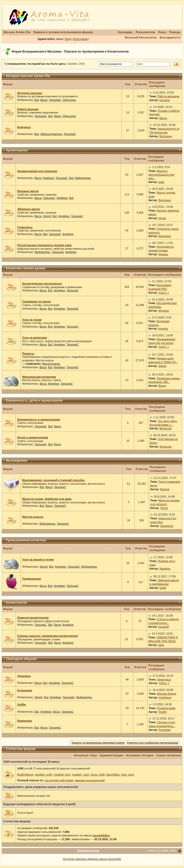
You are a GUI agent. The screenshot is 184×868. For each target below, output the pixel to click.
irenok (162, 218)
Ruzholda (165, 730)
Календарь (125, 32)
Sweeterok (167, 526)
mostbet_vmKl (43, 775)
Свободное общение (22, 659)
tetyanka (164, 311)
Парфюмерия (32, 579)
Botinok (165, 489)
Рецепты (28, 354)
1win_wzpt (128, 775)
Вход (68, 39)
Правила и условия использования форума (63, 32)
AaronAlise (113, 775)
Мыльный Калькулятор (141, 38)
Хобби (21, 705)
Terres (164, 508)
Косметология (17, 603)
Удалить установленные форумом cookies (98, 743)
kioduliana (165, 697)
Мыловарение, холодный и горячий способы (53, 480)
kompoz (163, 329)
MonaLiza (166, 428)
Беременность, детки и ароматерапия (34, 401)
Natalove (165, 569)
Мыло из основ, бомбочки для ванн (47, 499)
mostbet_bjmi (62, 775)
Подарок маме (166, 708)
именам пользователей (90, 780)
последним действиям (59, 780)
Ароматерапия (17, 150)
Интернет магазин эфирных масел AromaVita (92, 859)
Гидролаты (25, 227)
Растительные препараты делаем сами (44, 245)
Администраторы (51, 134)
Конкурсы (24, 127)
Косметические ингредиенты (42, 284)
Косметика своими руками (26, 268)
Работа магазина (168, 96)
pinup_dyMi (98, 775)
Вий (37, 100)
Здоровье (24, 676)
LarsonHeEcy (101, 835)
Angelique (48, 178)
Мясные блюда (167, 694)
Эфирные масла (28, 209)
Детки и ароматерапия (33, 437)
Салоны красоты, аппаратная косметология (47, 636)
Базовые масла (28, 191)
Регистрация (80, 39)
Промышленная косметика (26, 540)
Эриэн (162, 366)
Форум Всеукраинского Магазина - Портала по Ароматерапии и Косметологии (70, 52)
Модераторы (83, 178)
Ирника (163, 254)
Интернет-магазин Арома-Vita (28, 76)
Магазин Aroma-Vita (17, 32)
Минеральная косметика (39, 377)
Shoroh (47, 216)
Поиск (162, 32)
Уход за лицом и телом (38, 559)
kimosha (164, 100)
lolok (161, 645)
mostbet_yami (80, 775)
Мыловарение (17, 461)
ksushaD (164, 627)
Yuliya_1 (164, 293)
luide (161, 182)
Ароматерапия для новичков (37, 171)
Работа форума (28, 109)
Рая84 (163, 712)
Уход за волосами (34, 338)
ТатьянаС (55, 100)
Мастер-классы (51, 364)
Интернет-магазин (29, 93)
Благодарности (170, 38)
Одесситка (69, 100)
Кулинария (25, 690)
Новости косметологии (33, 618)
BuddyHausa (25, 775)
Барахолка (24, 721)
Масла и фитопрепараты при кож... (161, 175)
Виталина (165, 136)
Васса (44, 100)
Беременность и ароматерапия (39, 419)
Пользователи (145, 32)
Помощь (175, 32)
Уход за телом (32, 320)
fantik (163, 588)
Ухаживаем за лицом (36, 301)
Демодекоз (164, 679)
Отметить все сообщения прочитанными (152, 743)
